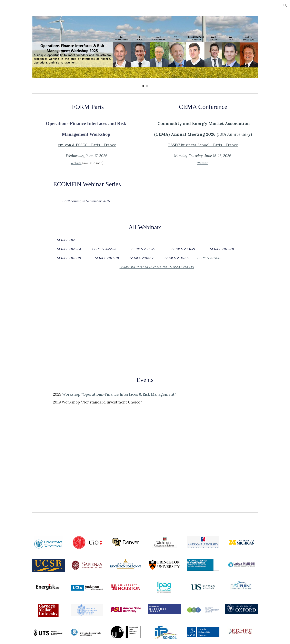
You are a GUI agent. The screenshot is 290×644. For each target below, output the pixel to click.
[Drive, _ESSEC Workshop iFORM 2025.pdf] (87, 465)
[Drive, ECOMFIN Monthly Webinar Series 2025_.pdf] (87, 323)
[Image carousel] (145, 51)
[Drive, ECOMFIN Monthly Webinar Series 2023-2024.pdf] (203, 323)
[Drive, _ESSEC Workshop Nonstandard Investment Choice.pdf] (203, 465)
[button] (285, 5)
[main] (87, 107)
